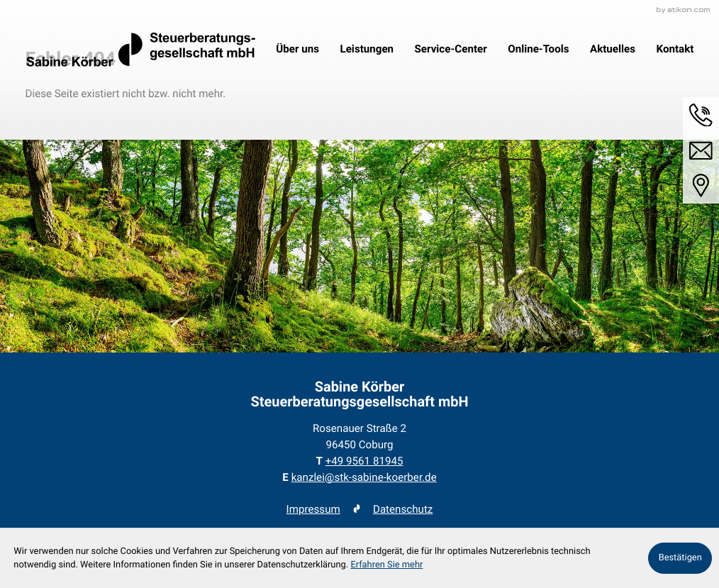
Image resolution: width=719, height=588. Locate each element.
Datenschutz (403, 509)
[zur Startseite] (140, 50)
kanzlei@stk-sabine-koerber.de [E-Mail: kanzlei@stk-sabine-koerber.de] (364, 477)
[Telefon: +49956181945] (364, 461)
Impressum (313, 509)
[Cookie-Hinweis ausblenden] (680, 558)
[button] (701, 115)
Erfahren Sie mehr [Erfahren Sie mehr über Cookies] (386, 565)
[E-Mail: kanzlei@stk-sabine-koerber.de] (701, 151)
